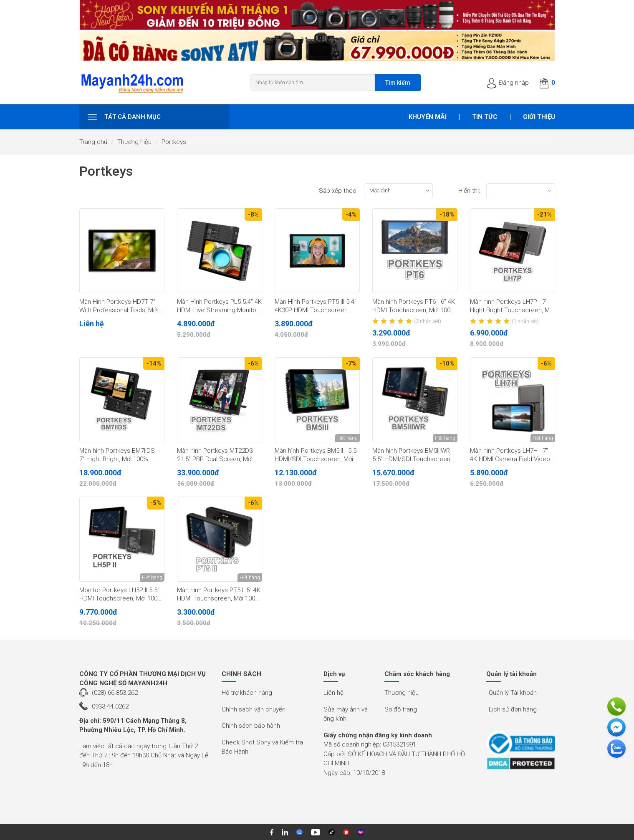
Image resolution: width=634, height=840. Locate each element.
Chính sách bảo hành (251, 726)
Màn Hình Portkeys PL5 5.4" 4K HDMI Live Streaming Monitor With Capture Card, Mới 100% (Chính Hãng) (219, 306)
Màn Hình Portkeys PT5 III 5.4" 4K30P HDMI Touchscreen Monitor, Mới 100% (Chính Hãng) (316, 306)
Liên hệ (333, 693)
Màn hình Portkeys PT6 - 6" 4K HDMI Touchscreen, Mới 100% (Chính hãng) (414, 306)
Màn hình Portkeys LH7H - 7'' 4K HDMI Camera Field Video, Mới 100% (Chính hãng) (511, 455)
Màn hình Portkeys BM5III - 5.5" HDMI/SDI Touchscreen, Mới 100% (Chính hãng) (317, 455)
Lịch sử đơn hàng (513, 709)
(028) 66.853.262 (115, 693)
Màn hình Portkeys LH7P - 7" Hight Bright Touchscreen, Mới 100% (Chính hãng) (512, 306)
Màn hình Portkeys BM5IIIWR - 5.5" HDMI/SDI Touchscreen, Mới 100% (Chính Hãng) (413, 455)
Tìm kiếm (398, 83)
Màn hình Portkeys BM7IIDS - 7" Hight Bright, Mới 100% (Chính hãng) (119, 455)
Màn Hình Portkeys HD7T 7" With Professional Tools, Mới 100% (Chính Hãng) (119, 306)
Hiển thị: (469, 191)
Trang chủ (93, 142)
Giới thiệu (539, 117)
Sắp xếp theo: (338, 191)
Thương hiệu (134, 142)
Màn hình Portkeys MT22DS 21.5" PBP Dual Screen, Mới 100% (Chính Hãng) (215, 455)
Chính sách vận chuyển (254, 709)
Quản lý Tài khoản (513, 693)
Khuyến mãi (428, 117)
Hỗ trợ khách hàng (247, 693)
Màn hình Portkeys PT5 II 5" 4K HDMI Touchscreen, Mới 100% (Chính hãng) (219, 595)
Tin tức (485, 117)
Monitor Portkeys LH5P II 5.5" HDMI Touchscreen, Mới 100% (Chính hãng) (121, 595)
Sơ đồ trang (401, 709)
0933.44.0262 (110, 706)
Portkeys (174, 142)
